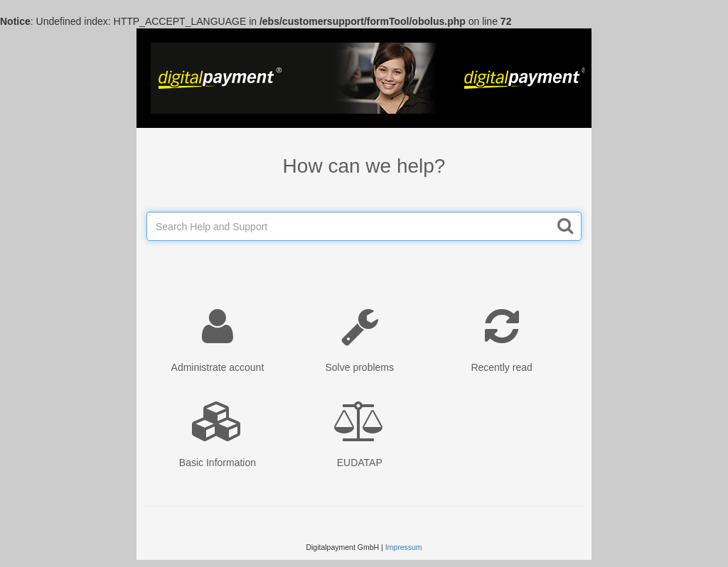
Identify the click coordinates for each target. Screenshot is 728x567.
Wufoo (364, 78)
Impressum (404, 547)
